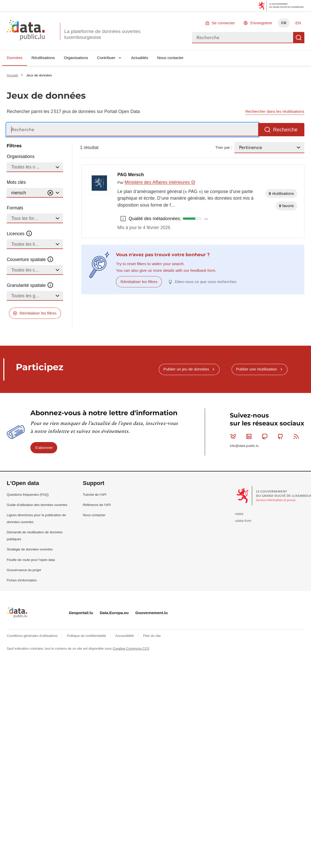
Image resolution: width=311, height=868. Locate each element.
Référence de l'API (97, 505)
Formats (15, 208)
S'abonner (44, 448)
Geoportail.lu (81, 613)
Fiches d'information (22, 580)
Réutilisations (43, 58)
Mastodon (266, 436)
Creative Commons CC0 (131, 649)
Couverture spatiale (30, 260)
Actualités (140, 58)
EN (298, 23)
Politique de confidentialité (87, 636)
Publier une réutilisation (256, 369)
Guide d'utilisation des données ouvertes (37, 505)
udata (239, 514)
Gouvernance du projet (24, 570)
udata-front (243, 521)
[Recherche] (132, 130)
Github (282, 436)
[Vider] (50, 193)
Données (15, 58)
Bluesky (234, 436)
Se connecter (223, 23)
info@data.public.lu (244, 446)
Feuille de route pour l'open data (31, 560)
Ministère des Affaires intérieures (160, 182)
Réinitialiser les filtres (38, 313)
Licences (20, 234)
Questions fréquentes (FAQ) (28, 495)
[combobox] (243, 38)
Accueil (13, 75)
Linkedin (250, 436)
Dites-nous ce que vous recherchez (206, 282)
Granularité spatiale (30, 285)
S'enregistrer (261, 23)
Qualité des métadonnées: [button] (123, 219)
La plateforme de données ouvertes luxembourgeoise (102, 34)
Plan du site (152, 636)
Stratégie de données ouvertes (30, 549)
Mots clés (16, 182)
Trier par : (224, 147)
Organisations (76, 58)
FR (284, 23)
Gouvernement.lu (152, 613)
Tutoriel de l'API (94, 495)
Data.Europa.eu (114, 613)
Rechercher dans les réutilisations (275, 111)
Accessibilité (125, 636)
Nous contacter (170, 58)
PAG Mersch (131, 175)
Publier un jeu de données (186, 369)
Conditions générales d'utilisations (33, 636)
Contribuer (106, 58)
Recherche (299, 38)
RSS (297, 436)
